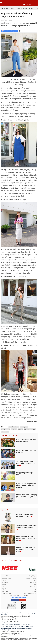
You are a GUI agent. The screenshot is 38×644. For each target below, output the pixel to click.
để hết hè (17, 427)
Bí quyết (11, 427)
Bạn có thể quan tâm (10, 435)
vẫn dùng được (24, 427)
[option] (19, 568)
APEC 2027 (14, 429)
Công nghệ (5, 582)
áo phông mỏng (6, 429)
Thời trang (5, 591)
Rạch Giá (21, 429)
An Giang (33, 429)
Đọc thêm (6, 510)
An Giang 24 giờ (9, 8)
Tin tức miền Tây (6, 593)
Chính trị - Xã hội (21, 8)
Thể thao (4, 587)
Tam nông (33, 589)
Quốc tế (4, 585)
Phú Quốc (27, 429)
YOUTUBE (23, 600)
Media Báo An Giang (30, 593)
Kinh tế (4, 580)
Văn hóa (33, 585)
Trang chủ (5, 576)
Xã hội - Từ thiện (31, 578)
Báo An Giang (5, 432)
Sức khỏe (33, 587)
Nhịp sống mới (6, 589)
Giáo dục (33, 580)
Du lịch (34, 591)
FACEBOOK (15, 600)
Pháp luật (33, 582)
